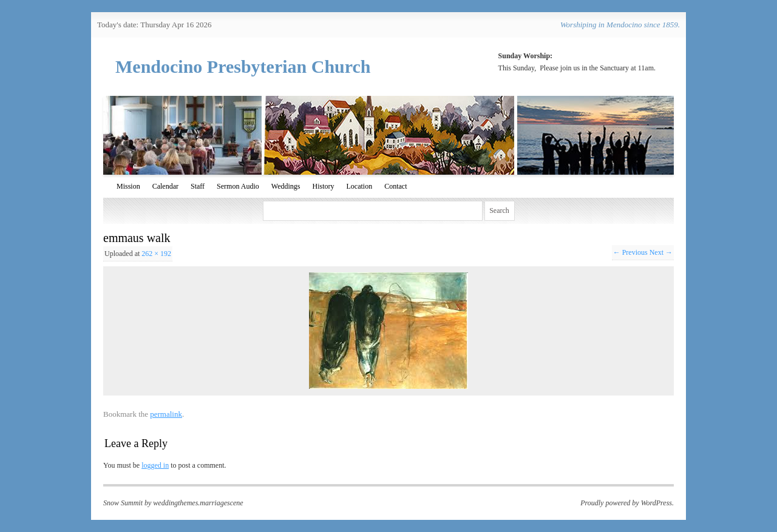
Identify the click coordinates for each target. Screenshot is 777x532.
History (323, 186)
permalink (166, 414)
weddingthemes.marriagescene (198, 503)
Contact (395, 186)
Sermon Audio (238, 186)
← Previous (630, 252)
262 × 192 (156, 254)
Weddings (286, 186)
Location (359, 186)
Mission (128, 186)
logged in (155, 465)
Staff (198, 186)
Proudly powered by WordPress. (627, 503)
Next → (661, 252)
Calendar (165, 186)
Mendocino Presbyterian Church (243, 66)
